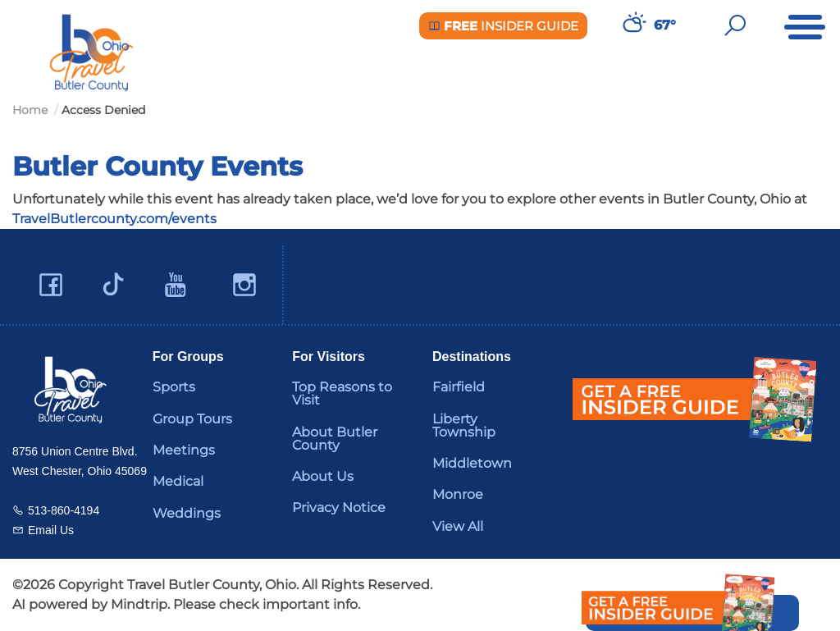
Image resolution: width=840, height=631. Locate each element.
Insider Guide (503, 26)
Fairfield (459, 387)
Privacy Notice (339, 508)
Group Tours (192, 419)
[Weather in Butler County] (632, 25)
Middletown (472, 463)
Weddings (187, 513)
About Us (323, 476)
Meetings (184, 450)
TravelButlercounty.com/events (114, 219)
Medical (178, 481)
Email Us (51, 530)
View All (458, 526)
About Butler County (335, 439)
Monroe (458, 494)
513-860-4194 (64, 510)
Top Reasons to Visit (342, 393)
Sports (174, 387)
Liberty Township (464, 425)
